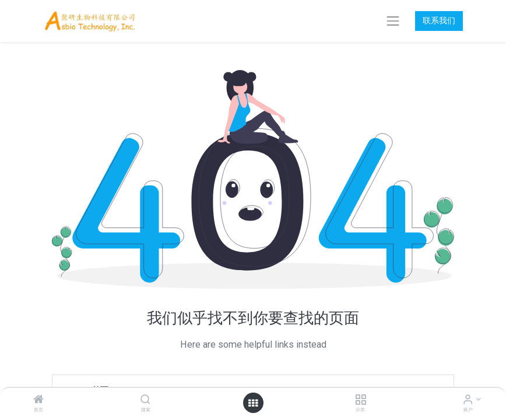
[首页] (38, 400)
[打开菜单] (253, 403)
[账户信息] (468, 400)
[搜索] (145, 400)
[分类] (361, 400)
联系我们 (439, 20)
